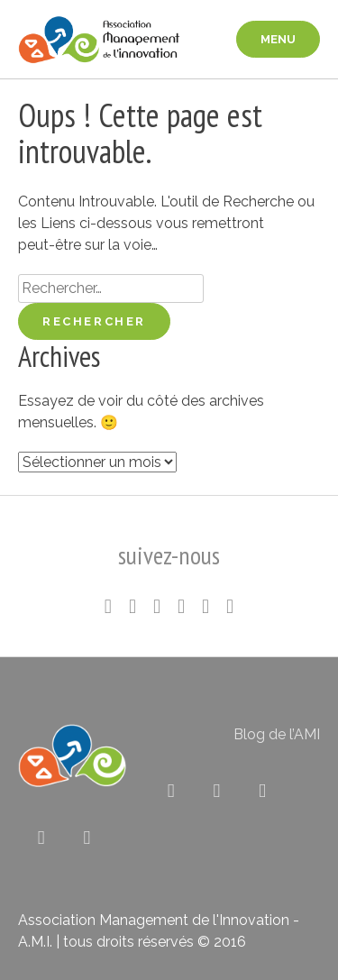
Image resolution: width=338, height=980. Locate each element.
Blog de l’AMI (277, 734)
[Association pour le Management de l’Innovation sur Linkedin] (217, 791)
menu (278, 39)
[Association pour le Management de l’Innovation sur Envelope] (87, 838)
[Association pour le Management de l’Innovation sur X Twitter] (171, 791)
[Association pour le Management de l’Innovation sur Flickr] (263, 791)
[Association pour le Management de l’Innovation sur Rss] (41, 838)
